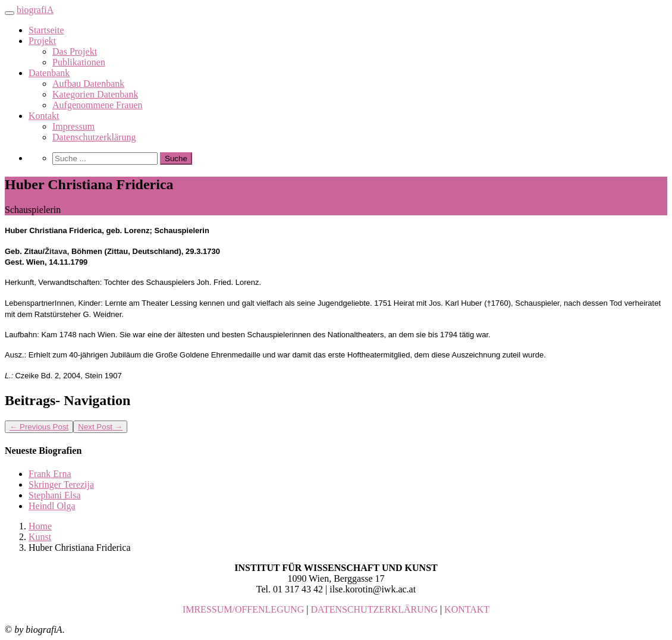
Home (40, 526)
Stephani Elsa (55, 495)
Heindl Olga (52, 506)
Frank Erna (50, 474)
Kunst (40, 537)
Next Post (100, 427)
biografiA (35, 10)
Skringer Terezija (61, 484)
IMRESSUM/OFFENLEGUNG (243, 609)
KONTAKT (467, 609)
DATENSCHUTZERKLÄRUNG (374, 609)
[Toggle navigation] (10, 13)
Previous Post (39, 427)
